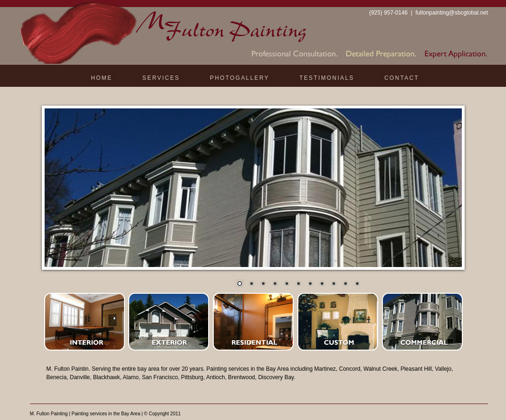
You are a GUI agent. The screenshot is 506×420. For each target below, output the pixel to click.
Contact (402, 78)
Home (102, 78)
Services (161, 78)
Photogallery (240, 78)
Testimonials (327, 78)
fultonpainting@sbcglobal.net (452, 13)
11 (357, 284)
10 (345, 284)
